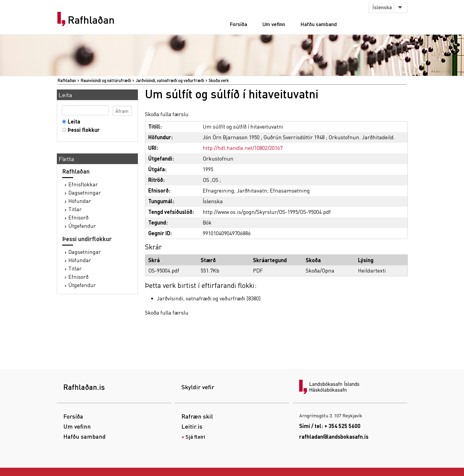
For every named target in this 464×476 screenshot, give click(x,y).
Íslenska (382, 7)
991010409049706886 (227, 233)
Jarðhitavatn (252, 190)
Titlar (75, 209)
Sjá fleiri (195, 436)
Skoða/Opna (320, 270)
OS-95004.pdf (164, 270)
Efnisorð (78, 217)
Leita (73, 121)
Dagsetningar (85, 192)
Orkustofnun (218, 158)
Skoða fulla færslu (167, 114)
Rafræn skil (197, 416)
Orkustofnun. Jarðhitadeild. (362, 137)
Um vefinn (274, 24)
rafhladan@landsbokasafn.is (334, 436)
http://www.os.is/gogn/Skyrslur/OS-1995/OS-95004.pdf (267, 212)
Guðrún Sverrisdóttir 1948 (294, 137)
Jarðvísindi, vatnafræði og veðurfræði (170, 80)
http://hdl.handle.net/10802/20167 (243, 148)
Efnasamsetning (290, 190)
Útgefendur (82, 226)
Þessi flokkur (82, 130)
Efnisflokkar (83, 184)
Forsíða (238, 24)
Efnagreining (218, 190)
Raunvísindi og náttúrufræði (106, 80)
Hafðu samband (319, 24)
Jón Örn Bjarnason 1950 (231, 137)
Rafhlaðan (91, 20)
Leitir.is (192, 426)
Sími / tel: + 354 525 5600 (330, 426)
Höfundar (80, 201)
